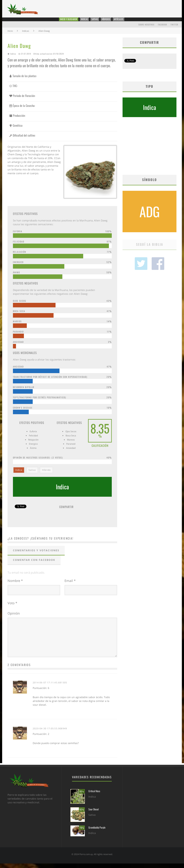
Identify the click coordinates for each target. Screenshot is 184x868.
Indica (13, 58)
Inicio (10, 35)
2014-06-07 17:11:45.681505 (50, 687)
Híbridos (111, 22)
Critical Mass (94, 795)
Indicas (83, 22)
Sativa (32, 475)
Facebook (162, 29)
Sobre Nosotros (146, 29)
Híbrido (46, 475)
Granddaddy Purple (97, 832)
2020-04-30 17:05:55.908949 (50, 733)
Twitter (174, 29)
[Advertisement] (149, 152)
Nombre (15, 585)
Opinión (14, 618)
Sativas (96, 22)
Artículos (127, 22)
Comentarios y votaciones (36, 555)
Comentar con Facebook (34, 564)
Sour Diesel (94, 814)
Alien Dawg (19, 50)
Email (70, 585)
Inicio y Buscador (63, 22)
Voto (12, 607)
